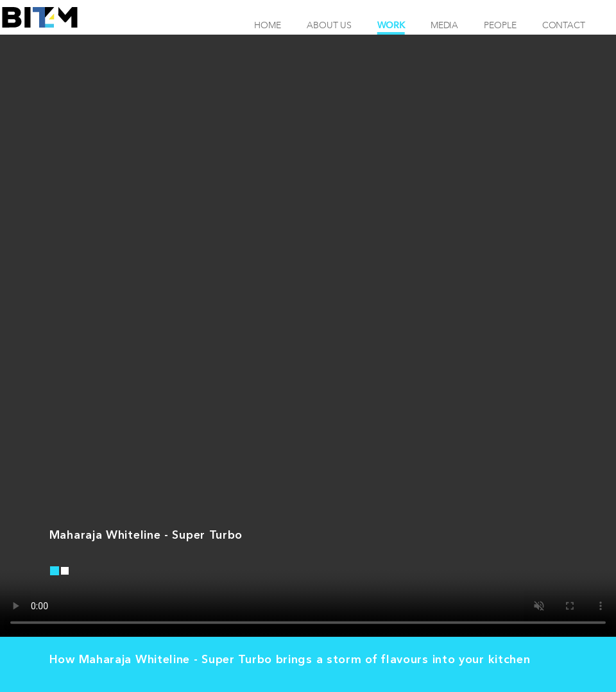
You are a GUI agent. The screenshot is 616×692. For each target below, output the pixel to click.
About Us (329, 25)
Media (445, 25)
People (500, 25)
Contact (564, 25)
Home (268, 25)
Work (391, 25)
